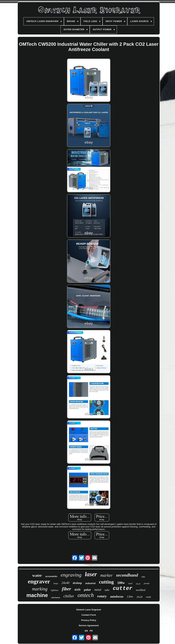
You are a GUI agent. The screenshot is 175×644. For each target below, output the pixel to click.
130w (130, 597)
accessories (51, 576)
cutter (123, 588)
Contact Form (89, 615)
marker (106, 575)
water (37, 575)
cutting (106, 582)
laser (91, 574)
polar (87, 590)
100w (121, 583)
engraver (39, 581)
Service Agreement (89, 625)
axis (78, 589)
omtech (86, 595)
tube (107, 590)
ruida (148, 597)
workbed (141, 590)
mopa (56, 583)
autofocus (117, 596)
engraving (71, 575)
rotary (102, 596)
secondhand (127, 575)
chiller (69, 596)
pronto (147, 583)
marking (40, 589)
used (130, 583)
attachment (56, 597)
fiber (66, 589)
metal (98, 590)
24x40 (65, 583)
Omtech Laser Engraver (89, 610)
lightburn (55, 590)
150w (143, 577)
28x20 (138, 584)
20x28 (139, 597)
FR (91, 631)
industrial (90, 583)
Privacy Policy (89, 620)
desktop (77, 583)
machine (37, 595)
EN (86, 631)
